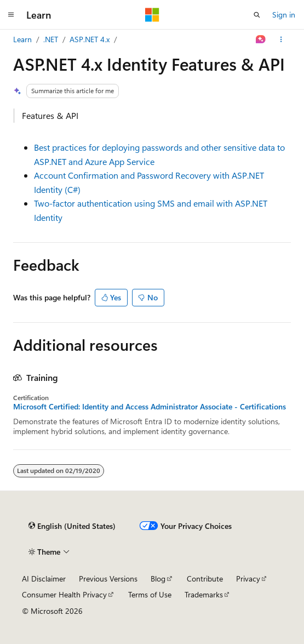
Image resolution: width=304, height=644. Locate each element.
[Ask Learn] (261, 39)
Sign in (284, 15)
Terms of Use (150, 594)
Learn (22, 39)
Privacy (248, 579)
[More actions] (281, 39)
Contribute (205, 579)
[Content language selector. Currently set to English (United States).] (72, 526)
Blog (158, 579)
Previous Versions (108, 579)
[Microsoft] (152, 15)
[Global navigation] (11, 15)
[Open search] (257, 15)
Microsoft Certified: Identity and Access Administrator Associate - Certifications (150, 407)
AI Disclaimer (44, 579)
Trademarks (204, 594)
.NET (51, 39)
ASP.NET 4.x (90, 39)
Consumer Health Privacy (64, 594)
